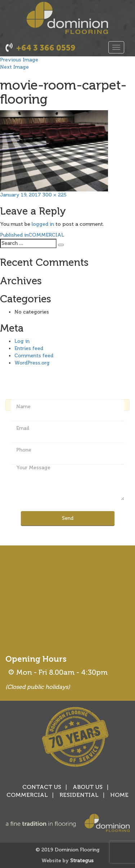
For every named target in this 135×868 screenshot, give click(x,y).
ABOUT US (88, 787)
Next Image (14, 67)
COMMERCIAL (27, 795)
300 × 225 (55, 195)
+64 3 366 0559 (46, 48)
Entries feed (29, 348)
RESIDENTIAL (79, 795)
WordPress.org (32, 363)
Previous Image (19, 60)
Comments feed (34, 356)
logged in (43, 224)
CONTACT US (42, 787)
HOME (119, 795)
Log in (22, 341)
